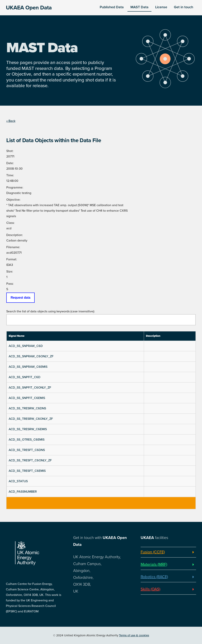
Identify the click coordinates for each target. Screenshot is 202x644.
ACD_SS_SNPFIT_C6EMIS (27, 398)
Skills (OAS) (150, 589)
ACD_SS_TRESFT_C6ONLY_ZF (30, 460)
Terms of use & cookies (134, 635)
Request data (20, 298)
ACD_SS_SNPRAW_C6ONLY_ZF (31, 356)
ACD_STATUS (18, 481)
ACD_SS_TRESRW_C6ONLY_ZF (31, 419)
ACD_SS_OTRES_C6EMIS (27, 440)
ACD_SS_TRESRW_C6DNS (27, 408)
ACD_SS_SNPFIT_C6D (24, 377)
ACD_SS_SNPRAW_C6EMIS (28, 367)
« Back (11, 121)
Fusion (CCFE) (153, 552)
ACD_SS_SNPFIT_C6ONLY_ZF (30, 388)
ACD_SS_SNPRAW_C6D (26, 346)
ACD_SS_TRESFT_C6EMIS (27, 471)
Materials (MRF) (154, 564)
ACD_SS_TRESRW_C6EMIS (28, 429)
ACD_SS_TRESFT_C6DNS (27, 450)
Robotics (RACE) (154, 577)
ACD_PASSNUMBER (23, 492)
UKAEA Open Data (29, 8)
